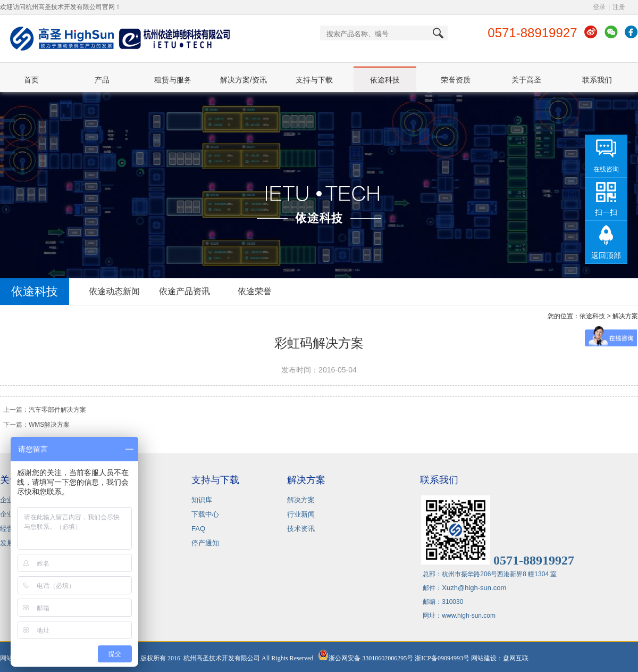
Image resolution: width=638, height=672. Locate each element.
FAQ (198, 529)
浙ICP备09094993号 (442, 658)
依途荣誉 (255, 291)
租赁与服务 (173, 80)
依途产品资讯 (184, 291)
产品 (102, 80)
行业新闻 (301, 514)
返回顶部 (606, 255)
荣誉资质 (456, 80)
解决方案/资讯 (244, 80)
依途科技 (385, 80)
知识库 (202, 500)
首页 (31, 80)
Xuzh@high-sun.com (474, 588)
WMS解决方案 (49, 425)
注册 (619, 7)
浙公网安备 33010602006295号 (366, 658)
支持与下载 (314, 80)
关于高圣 (526, 80)
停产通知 (205, 543)
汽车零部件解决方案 (57, 410)
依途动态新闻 (114, 291)
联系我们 (597, 80)
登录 (599, 7)
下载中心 (205, 514)
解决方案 (301, 500)
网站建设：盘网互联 (502, 658)
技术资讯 (301, 529)
